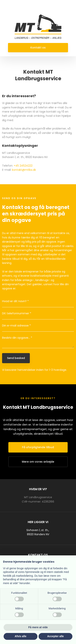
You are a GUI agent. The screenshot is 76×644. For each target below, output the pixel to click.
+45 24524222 (23, 166)
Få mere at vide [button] (38, 627)
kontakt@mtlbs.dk (24, 170)
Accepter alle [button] (55, 636)
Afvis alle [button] (20, 636)
